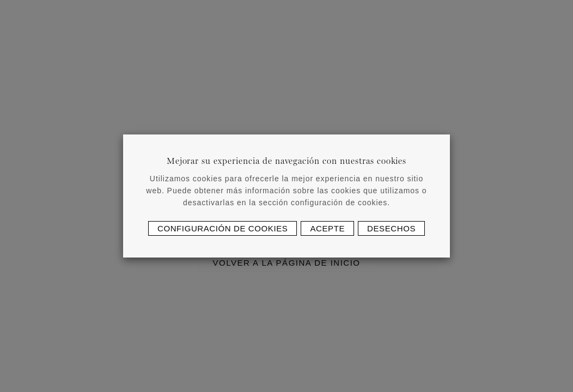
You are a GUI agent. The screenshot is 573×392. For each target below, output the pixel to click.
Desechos (391, 228)
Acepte (327, 228)
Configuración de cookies (223, 228)
